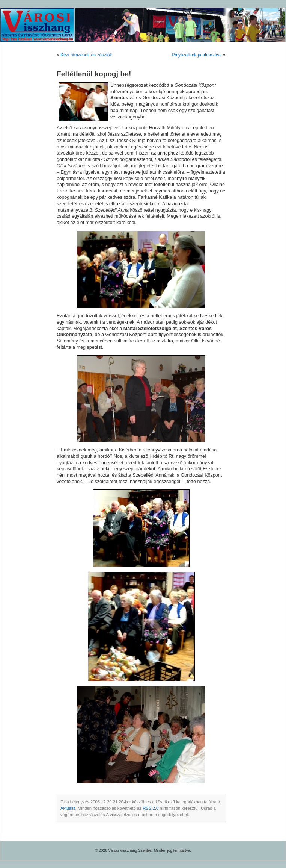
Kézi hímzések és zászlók (86, 55)
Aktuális (68, 808)
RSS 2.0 (151, 808)
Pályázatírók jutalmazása (197, 55)
